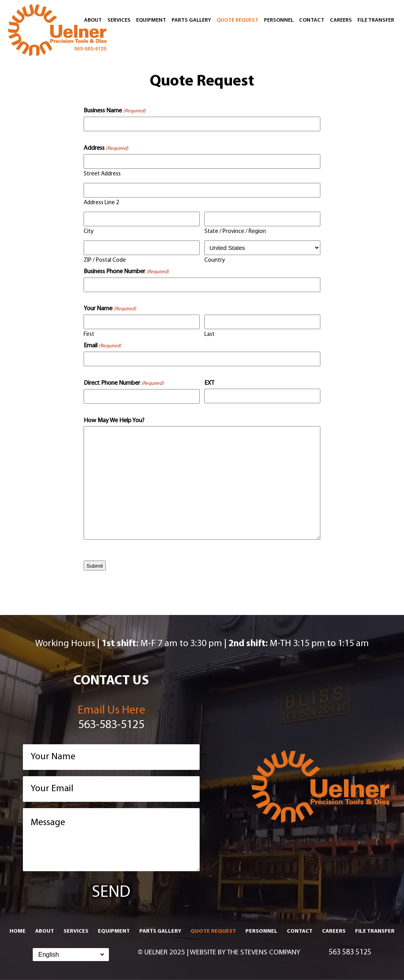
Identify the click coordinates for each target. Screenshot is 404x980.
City (89, 232)
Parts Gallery (191, 20)
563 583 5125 (350, 952)
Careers (341, 20)
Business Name (115, 111)
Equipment (151, 20)
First (89, 334)
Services (119, 20)
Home (18, 931)
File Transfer (376, 20)
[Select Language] (71, 955)
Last (209, 334)
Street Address (102, 174)
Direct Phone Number (124, 384)
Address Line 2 (101, 203)
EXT (209, 383)
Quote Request (238, 20)
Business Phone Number (126, 272)
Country (215, 260)
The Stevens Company (264, 953)
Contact (312, 20)
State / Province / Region (235, 232)
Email (102, 346)
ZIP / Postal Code (105, 260)
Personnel (279, 20)
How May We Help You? (114, 421)
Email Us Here (111, 711)
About (93, 20)
